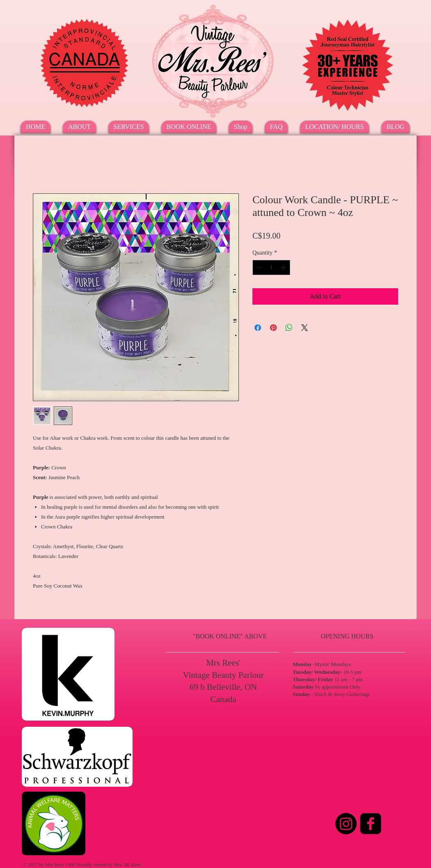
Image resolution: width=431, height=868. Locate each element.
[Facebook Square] (371, 824)
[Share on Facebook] (258, 328)
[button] (129, 127)
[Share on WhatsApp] (289, 328)
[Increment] (284, 268)
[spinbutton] (271, 268)
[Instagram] (346, 824)
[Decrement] (259, 268)
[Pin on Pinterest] (273, 328)
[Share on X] (305, 328)
